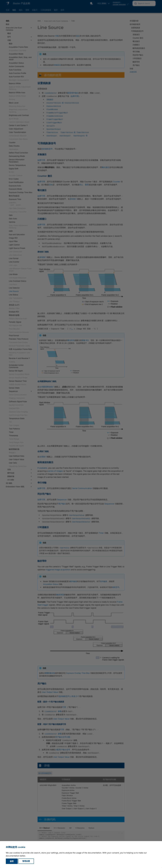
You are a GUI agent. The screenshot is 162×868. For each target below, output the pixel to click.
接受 (12, 861)
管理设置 (26, 861)
